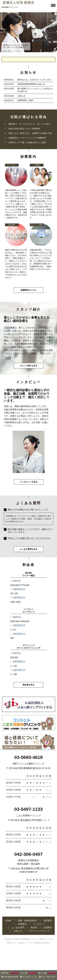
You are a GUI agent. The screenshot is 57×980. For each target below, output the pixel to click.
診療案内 (22, 924)
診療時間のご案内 (25, 100)
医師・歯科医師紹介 (28, 921)
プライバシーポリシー (39, 931)
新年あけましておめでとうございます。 (35, 80)
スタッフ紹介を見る (28, 366)
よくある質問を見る (28, 549)
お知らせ (21, 96)
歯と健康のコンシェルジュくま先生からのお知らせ (35, 90)
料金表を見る (29, 685)
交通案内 (48, 927)
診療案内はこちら (29, 290)
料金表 (34, 927)
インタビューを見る (29, 482)
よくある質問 (18, 927)
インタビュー (39, 924)
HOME (8, 921)
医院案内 (48, 921)
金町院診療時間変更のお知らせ (31, 84)
